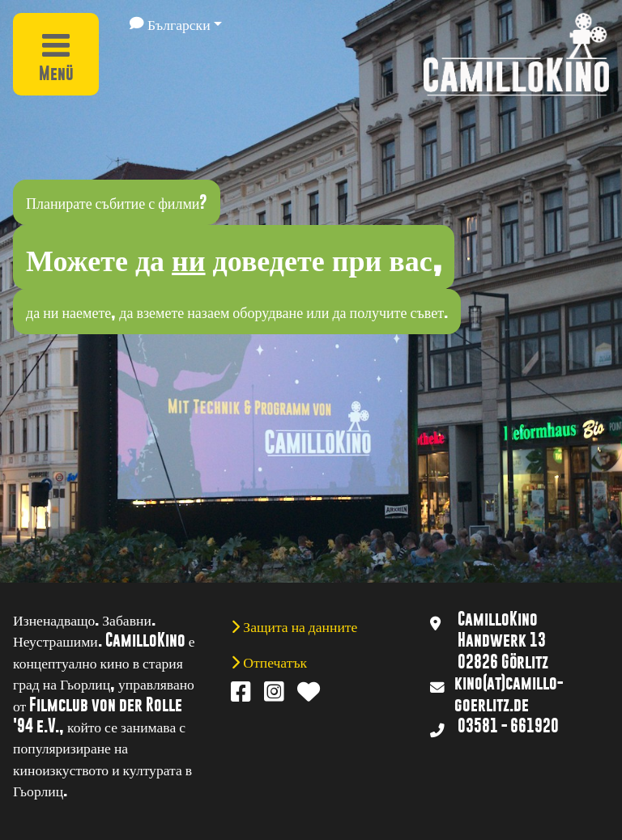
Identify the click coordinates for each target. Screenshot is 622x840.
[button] (176, 23)
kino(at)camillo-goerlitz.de (509, 694)
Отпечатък (273, 661)
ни (188, 257)
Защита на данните (298, 626)
